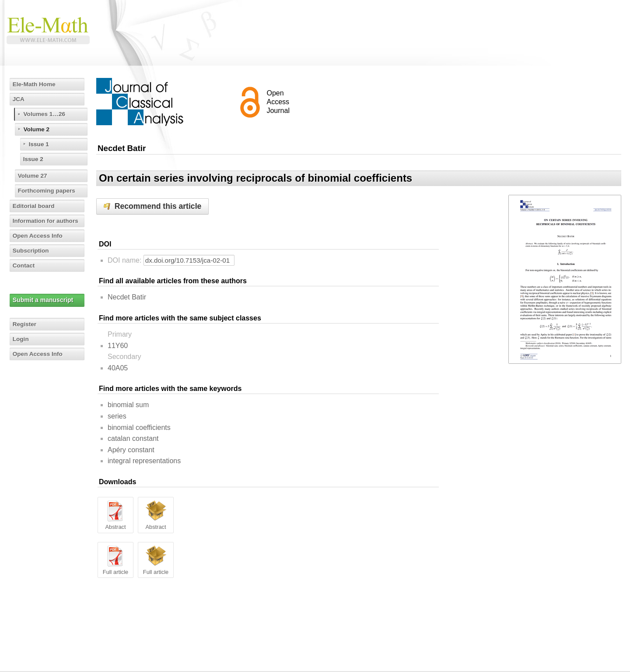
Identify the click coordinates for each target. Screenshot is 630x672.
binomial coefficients (139, 427)
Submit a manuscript (43, 300)
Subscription (32, 250)
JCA (19, 99)
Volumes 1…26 (46, 114)
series (117, 416)
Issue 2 (34, 159)
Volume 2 (37, 129)
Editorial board (35, 206)
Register (25, 324)
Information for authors (47, 221)
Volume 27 (33, 176)
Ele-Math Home (35, 84)
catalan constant (133, 438)
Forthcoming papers (48, 190)
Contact (24, 265)
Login (21, 339)
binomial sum (128, 405)
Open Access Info (39, 236)
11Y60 (118, 346)
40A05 (118, 368)
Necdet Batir (127, 297)
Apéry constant (131, 450)
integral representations (144, 461)
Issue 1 (40, 144)
